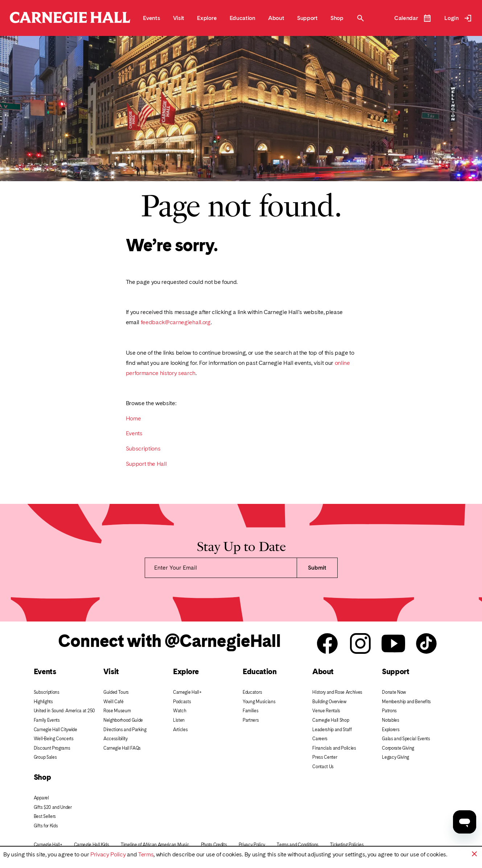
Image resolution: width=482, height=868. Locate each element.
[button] (474, 854)
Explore (186, 671)
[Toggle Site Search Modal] (361, 18)
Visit (111, 671)
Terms (146, 854)
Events (134, 433)
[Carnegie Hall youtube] (393, 644)
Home (133, 418)
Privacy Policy (108, 854)
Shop (42, 777)
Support (396, 671)
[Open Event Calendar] (413, 18)
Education (259, 671)
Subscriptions (143, 449)
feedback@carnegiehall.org (176, 322)
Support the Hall (146, 464)
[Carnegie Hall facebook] (327, 644)
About (323, 671)
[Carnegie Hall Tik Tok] (426, 644)
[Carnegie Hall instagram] (360, 644)
